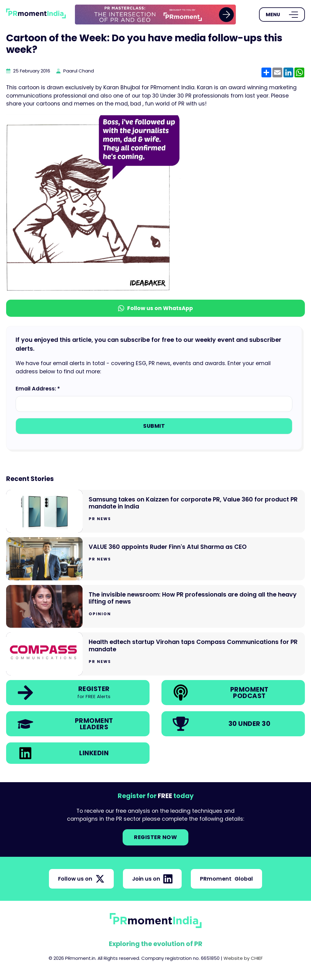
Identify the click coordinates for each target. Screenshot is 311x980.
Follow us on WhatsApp (155, 308)
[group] (155, 15)
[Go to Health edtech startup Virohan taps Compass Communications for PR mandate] (155, 654)
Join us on (152, 879)
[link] (155, 15)
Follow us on (81, 879)
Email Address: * (38, 389)
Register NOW (155, 837)
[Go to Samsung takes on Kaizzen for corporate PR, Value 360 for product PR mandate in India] (155, 511)
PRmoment (226, 879)
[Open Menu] (282, 15)
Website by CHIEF (243, 958)
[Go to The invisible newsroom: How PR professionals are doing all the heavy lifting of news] (155, 606)
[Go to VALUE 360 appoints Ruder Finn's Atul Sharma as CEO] (155, 559)
